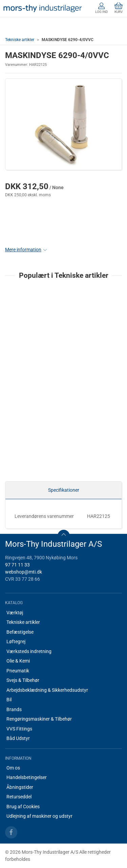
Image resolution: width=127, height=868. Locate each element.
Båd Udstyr (18, 738)
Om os (13, 768)
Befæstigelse (20, 632)
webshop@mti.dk (24, 572)
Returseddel (19, 797)
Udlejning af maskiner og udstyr (39, 816)
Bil (9, 700)
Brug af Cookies (23, 807)
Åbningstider (20, 787)
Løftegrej (16, 641)
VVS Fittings (19, 729)
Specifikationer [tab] (64, 490)
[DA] (43, 8)
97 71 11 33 (17, 565)
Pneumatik (18, 671)
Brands (14, 709)
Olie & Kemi (18, 661)
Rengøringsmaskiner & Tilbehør (39, 719)
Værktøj (15, 613)
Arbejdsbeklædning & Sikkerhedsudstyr (47, 690)
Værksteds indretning (29, 651)
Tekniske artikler (20, 40)
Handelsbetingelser (27, 777)
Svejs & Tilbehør (23, 680)
